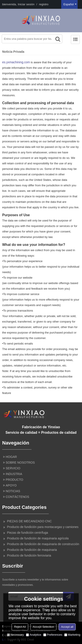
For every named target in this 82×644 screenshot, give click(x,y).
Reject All (20, 627)
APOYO (11, 485)
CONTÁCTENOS (17, 497)
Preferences (53, 635)
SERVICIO (13, 468)
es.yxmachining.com (16, 62)
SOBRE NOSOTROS (20, 463)
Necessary (15, 635)
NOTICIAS (13, 491)
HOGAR (11, 457)
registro (44, 4)
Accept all (67, 627)
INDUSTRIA (14, 474)
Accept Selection (43, 627)
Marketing (72, 635)
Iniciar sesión (26, 4)
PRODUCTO (14, 480)
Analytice (34, 635)
